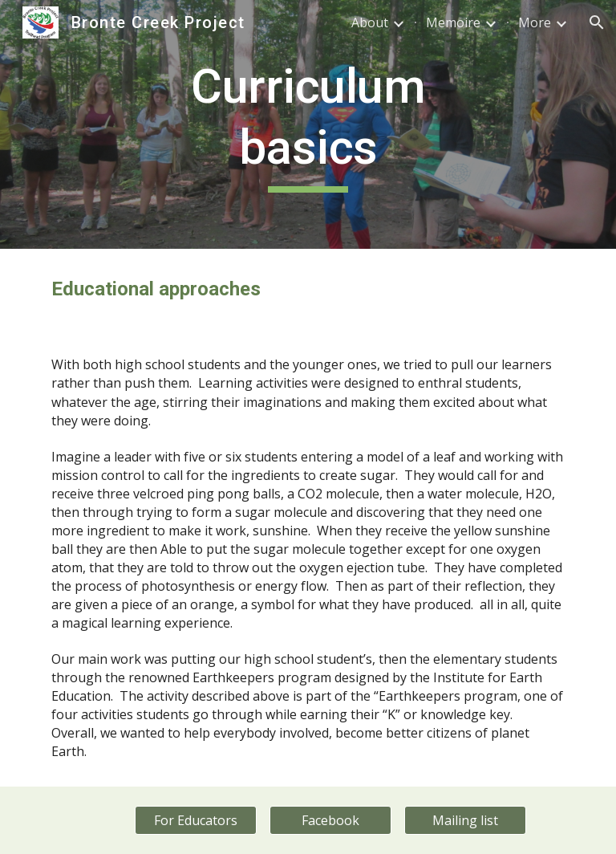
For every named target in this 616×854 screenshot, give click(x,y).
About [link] (370, 22)
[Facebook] (330, 820)
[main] (308, 124)
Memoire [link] (453, 22)
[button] (597, 22)
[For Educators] (195, 820)
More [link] (535, 22)
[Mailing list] (465, 820)
